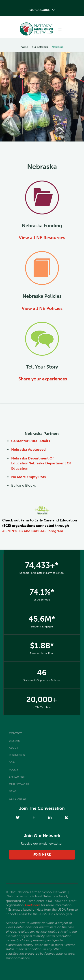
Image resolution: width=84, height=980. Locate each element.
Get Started (17, 799)
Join (12, 762)
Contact (15, 733)
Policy (14, 770)
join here (42, 854)
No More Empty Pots (28, 477)
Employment (18, 777)
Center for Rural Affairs (31, 441)
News (13, 791)
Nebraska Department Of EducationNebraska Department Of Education (41, 463)
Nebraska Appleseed (28, 449)
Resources (17, 755)
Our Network (19, 784)
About (14, 748)
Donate (14, 741)
